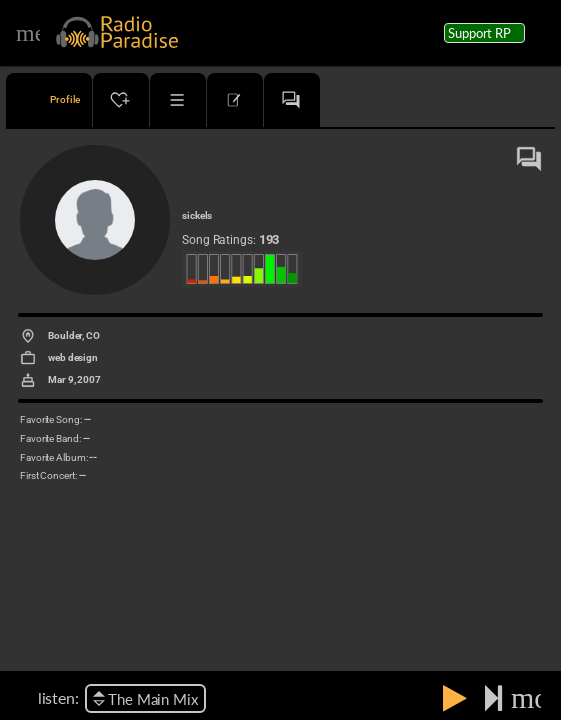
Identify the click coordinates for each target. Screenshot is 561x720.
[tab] (49, 100)
